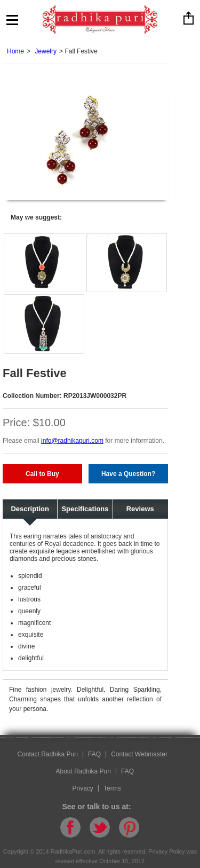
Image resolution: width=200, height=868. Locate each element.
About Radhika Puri (83, 771)
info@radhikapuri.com (72, 441)
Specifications (85, 509)
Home (15, 51)
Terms (112, 788)
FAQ (94, 754)
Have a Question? (128, 474)
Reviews (140, 509)
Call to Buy (42, 474)
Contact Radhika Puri (48, 754)
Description (30, 509)
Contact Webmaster (139, 754)
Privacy (83, 788)
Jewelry (46, 51)
